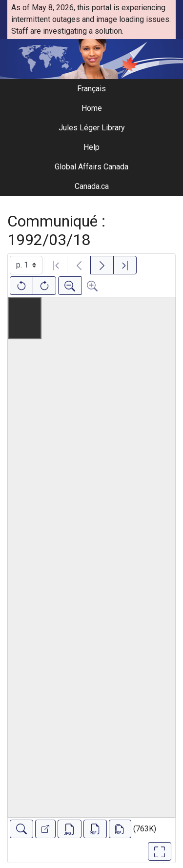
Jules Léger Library (92, 128)
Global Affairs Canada (91, 167)
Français (91, 89)
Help (91, 147)
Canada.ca (92, 186)
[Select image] (26, 265)
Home (92, 108)
